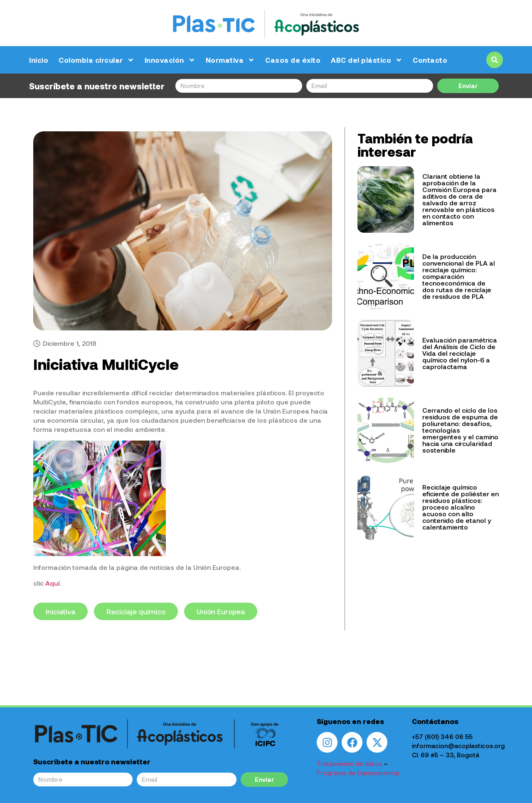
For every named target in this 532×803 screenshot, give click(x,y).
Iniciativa (60, 611)
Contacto (430, 60)
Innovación (170, 60)
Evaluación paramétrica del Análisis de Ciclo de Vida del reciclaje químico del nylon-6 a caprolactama (460, 353)
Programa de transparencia (358, 772)
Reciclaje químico (136, 611)
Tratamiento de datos (349, 763)
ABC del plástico (367, 60)
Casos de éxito (293, 60)
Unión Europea (221, 611)
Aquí (53, 583)
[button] (495, 60)
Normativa (230, 60)
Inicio (39, 60)
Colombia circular (96, 60)
